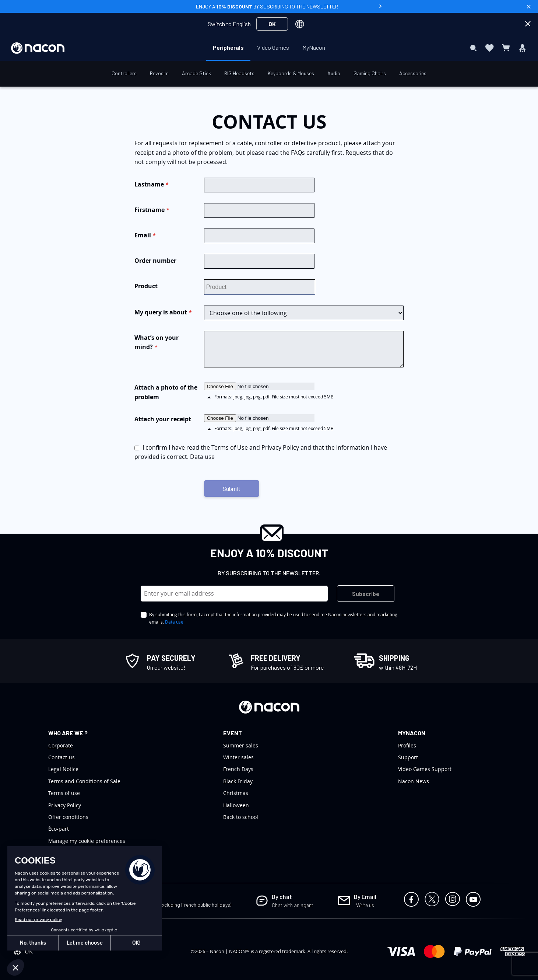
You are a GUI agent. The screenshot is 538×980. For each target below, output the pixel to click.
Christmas (236, 793)
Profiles (407, 745)
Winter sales (238, 757)
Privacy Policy (65, 805)
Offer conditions (68, 817)
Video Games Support (425, 769)
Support (408, 757)
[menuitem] (228, 48)
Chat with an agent (293, 905)
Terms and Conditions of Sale (84, 781)
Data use (202, 457)
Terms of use (64, 793)
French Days (238, 769)
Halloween (236, 805)
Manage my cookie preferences (87, 841)
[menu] (269, 48)
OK (272, 24)
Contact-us (61, 757)
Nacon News (414, 781)
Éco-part (59, 829)
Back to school (241, 817)
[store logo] (38, 48)
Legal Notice (63, 769)
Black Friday (238, 781)
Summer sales (241, 745)
